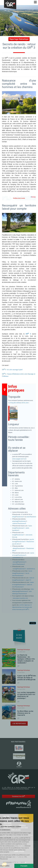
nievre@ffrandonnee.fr (19, 562)
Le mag (21, 819)
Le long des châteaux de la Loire (19, 403)
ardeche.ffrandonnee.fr (19, 523)
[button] (4, 865)
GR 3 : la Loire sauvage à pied (12, 370)
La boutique (23, 828)
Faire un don (16, 830)
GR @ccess (8, 819)
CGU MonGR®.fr (12, 837)
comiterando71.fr (18, 557)
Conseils (22, 825)
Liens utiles (19, 852)
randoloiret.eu (31, 569)
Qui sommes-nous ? (19, 857)
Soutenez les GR (18, 796)
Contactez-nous (19, 863)
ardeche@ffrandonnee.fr (19, 521)
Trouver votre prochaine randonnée (9, 823)
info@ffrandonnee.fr (18, 517)
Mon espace (8, 828)
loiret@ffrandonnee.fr (19, 569)
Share (19, 666)
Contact (19, 837)
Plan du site (23, 835)
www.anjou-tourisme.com (20, 598)
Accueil (6, 816)
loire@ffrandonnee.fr (18, 535)
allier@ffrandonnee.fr (19, 548)
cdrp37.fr (28, 580)
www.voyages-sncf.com (19, 459)
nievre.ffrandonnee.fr (19, 564)
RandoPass (23, 816)
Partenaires (19, 846)
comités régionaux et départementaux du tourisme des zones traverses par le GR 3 (22, 607)
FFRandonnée (15, 835)
